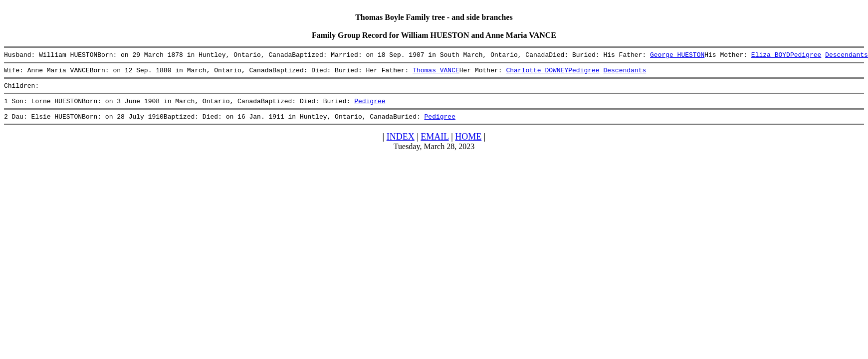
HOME (468, 144)
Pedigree (806, 56)
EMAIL (434, 144)
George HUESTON (677, 56)
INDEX (401, 144)
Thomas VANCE (436, 73)
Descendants (847, 56)
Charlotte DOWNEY (537, 73)
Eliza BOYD (771, 56)
